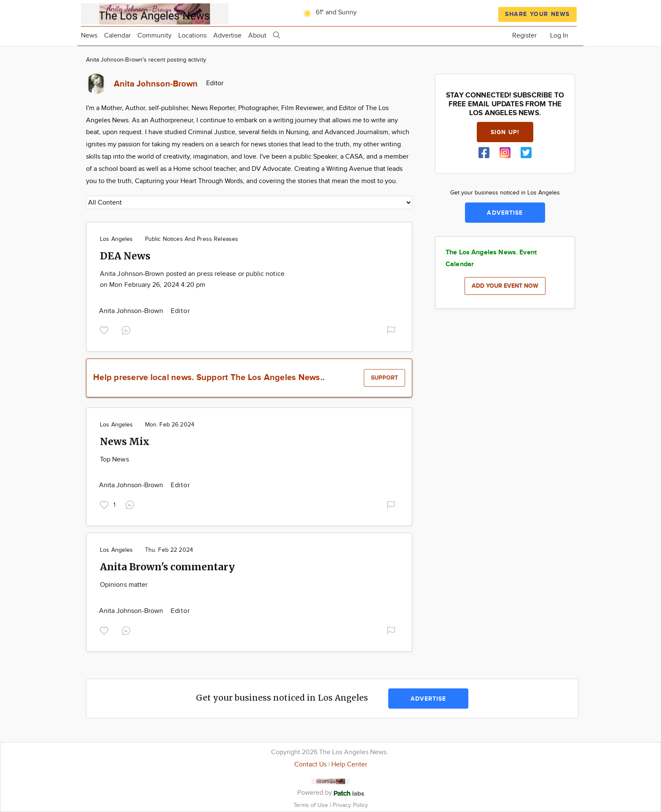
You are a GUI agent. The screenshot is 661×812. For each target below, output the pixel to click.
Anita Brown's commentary (167, 567)
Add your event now (505, 286)
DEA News (125, 256)
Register (524, 36)
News (89, 36)
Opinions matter (124, 585)
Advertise (227, 36)
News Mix (125, 441)
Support (384, 378)
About (257, 36)
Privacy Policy (350, 805)
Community (155, 36)
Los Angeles (117, 239)
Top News (114, 460)
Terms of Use (312, 805)
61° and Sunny (329, 12)
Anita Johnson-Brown (132, 311)
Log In (559, 36)
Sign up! (505, 132)
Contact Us (310, 765)
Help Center (349, 765)
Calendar (117, 36)
